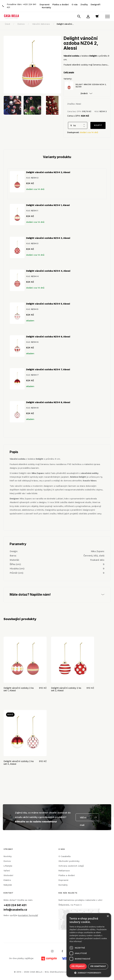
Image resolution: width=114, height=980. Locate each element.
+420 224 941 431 (15, 905)
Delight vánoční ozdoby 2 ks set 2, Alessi (66, 689)
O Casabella (64, 856)
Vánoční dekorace (41, 24)
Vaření (7, 871)
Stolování (8, 875)
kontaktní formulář (28, 915)
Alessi (78, 104)
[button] (89, 973)
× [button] (108, 916)
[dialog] (89, 945)
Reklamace (64, 871)
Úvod (7, 24)
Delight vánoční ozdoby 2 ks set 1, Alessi (19, 689)
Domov (21, 24)
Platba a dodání (61, 4)
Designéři (96, 4)
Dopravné (45, 4)
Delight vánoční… (65, 24)
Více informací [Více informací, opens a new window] (76, 941)
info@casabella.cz (15, 910)
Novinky (8, 856)
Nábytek (8, 885)
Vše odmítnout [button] (98, 966)
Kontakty (46, 7)
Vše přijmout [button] (78, 966)
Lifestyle (8, 866)
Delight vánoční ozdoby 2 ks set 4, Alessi (19, 763)
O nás (75, 4)
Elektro (7, 880)
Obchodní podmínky (69, 861)
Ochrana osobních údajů (71, 866)
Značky (84, 4)
